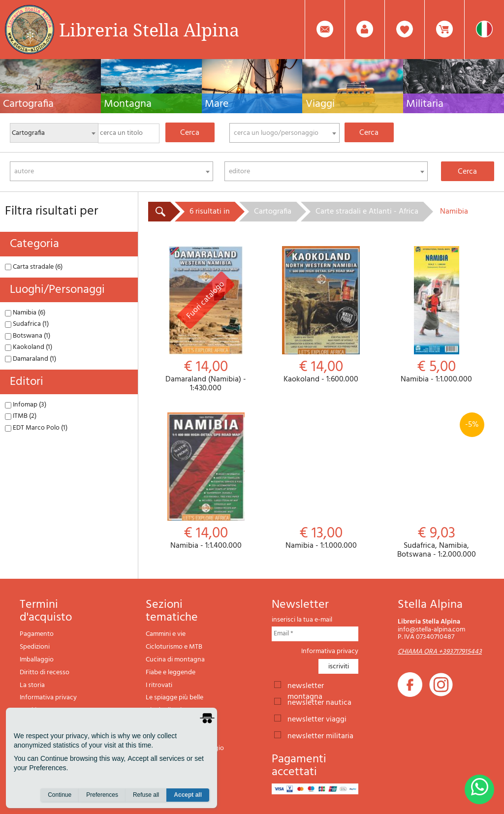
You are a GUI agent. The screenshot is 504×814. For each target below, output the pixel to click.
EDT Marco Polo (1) (36, 428)
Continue (60, 795)
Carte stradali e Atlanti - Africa (367, 212)
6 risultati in (210, 212)
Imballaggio (37, 660)
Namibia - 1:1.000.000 (437, 315)
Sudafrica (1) (27, 324)
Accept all (188, 795)
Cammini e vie (166, 634)
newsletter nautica (319, 702)
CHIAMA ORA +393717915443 (440, 652)
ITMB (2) (21, 416)
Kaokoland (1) (29, 347)
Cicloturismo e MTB (174, 647)
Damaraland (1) (31, 359)
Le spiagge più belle (174, 698)
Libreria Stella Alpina (149, 30)
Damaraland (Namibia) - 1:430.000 (206, 319)
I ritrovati (159, 685)
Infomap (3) (26, 405)
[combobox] (284, 133)
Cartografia (273, 212)
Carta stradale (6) (34, 267)
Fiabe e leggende (171, 673)
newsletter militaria (320, 735)
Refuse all (146, 795)
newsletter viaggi (317, 719)
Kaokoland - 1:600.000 (321, 315)
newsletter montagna (306, 685)
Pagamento (37, 634)
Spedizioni (35, 647)
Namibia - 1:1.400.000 (206, 482)
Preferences (102, 795)
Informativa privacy (48, 698)
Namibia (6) (25, 313)
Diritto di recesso (45, 673)
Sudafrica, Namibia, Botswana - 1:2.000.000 (437, 486)
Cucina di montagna (175, 660)
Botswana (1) (28, 336)
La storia (32, 685)
